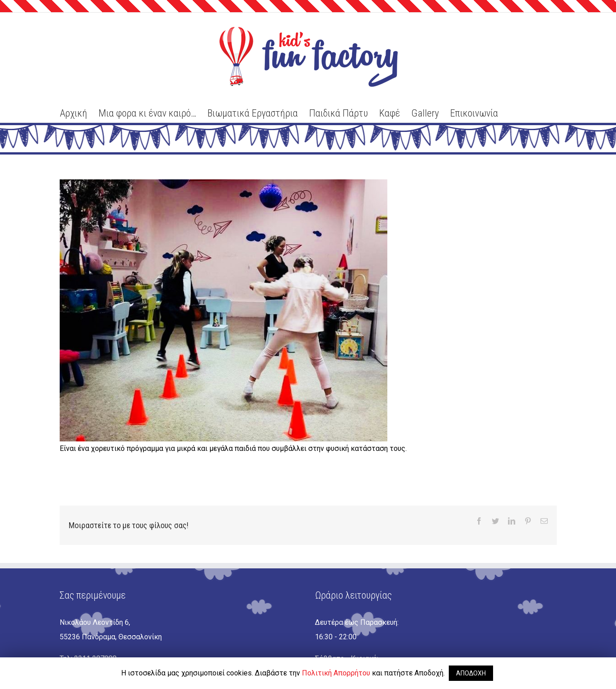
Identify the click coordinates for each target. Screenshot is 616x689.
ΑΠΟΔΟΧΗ (471, 673)
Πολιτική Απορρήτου (336, 673)
